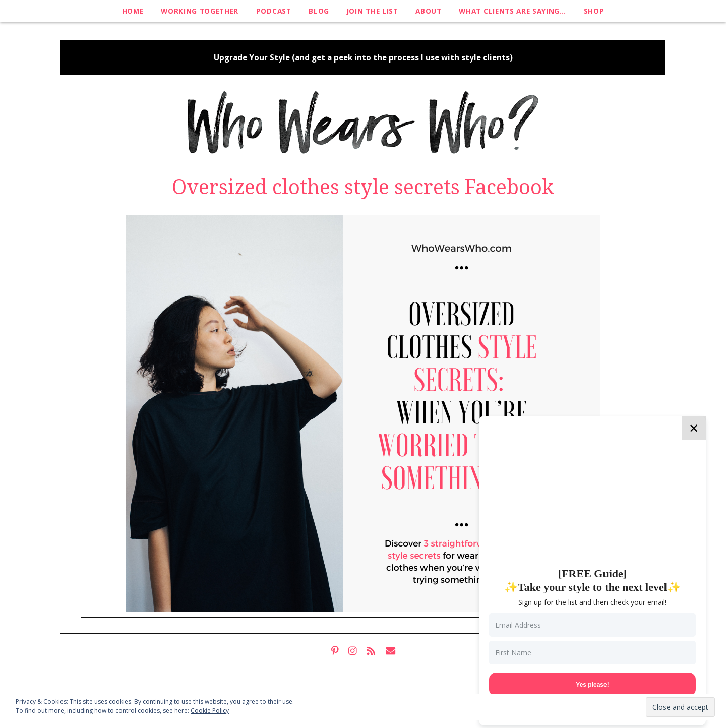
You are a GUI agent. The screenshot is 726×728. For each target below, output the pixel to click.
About (428, 11)
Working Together (200, 11)
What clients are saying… (512, 11)
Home (133, 11)
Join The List (373, 11)
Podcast (274, 11)
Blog (319, 11)
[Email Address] (592, 625)
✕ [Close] (694, 428)
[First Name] (592, 653)
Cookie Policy (210, 711)
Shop (594, 11)
